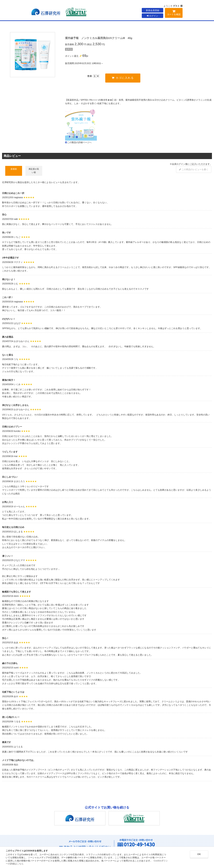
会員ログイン (179, 164)
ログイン (153, 16)
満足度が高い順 (34, 171)
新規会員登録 (153, 10)
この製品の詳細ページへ (79, 142)
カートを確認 (174, 13)
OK (197, 855)
